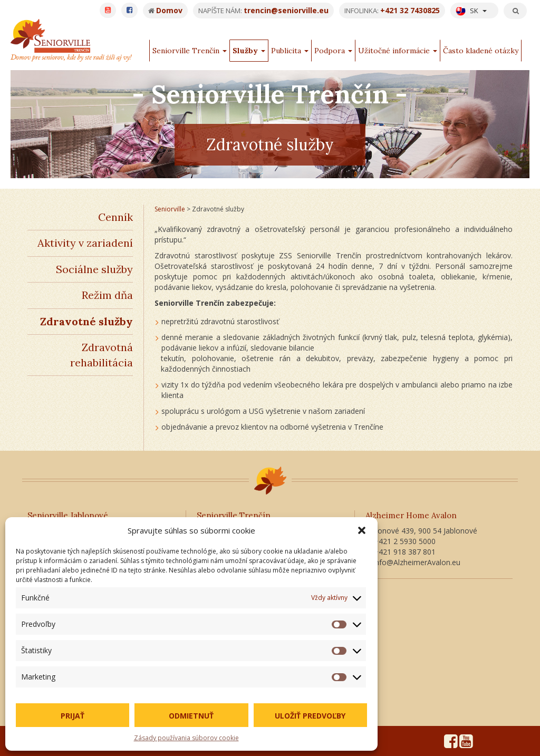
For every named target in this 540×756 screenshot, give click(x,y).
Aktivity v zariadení (85, 243)
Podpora (333, 51)
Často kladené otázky (481, 51)
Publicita (290, 51)
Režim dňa (107, 295)
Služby (249, 51)
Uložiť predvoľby (310, 716)
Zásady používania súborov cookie (186, 738)
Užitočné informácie (398, 51)
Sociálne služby (94, 269)
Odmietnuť (191, 716)
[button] (362, 530)
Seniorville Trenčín (190, 51)
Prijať (73, 716)
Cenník (115, 217)
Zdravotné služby (86, 321)
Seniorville (170, 209)
